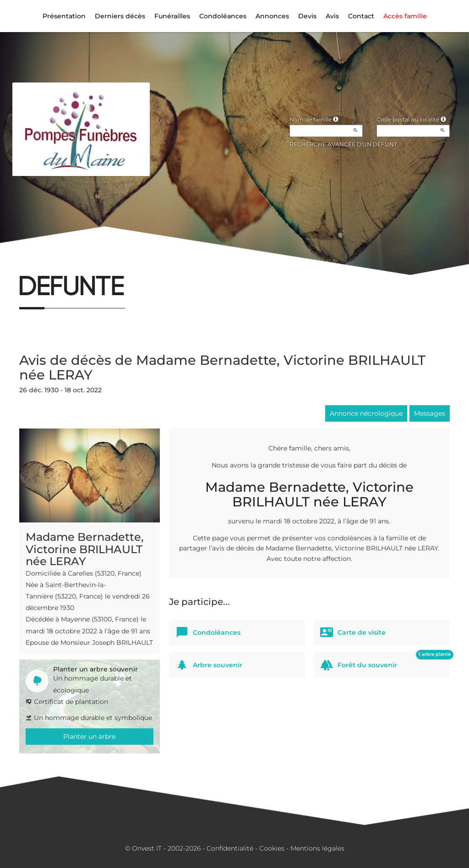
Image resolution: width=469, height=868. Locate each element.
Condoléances (223, 16)
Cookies (272, 848)
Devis (307, 16)
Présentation (64, 16)
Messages (430, 413)
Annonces (272, 16)
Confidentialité (230, 848)
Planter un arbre (89, 736)
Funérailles (172, 16)
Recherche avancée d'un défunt (343, 144)
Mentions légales (317, 848)
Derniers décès (120, 16)
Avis (332, 16)
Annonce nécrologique (366, 413)
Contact (361, 16)
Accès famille (405, 16)
